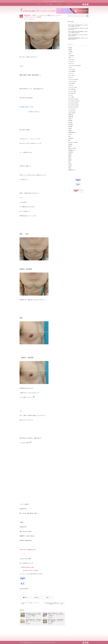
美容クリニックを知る (72, 148)
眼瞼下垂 (70, 146)
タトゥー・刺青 (71, 75)
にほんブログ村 (23, 589)
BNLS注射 (70, 50)
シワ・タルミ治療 (71, 69)
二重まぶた (70, 119)
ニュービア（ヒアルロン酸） (73, 79)
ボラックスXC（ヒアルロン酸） (74, 101)
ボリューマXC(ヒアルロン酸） (74, 105)
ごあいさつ (69, 4)
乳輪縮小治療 (71, 115)
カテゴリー (59, 4)
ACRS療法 (70, 48)
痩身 (69, 140)
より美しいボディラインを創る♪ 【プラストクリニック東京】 (31, 603)
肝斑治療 (70, 154)
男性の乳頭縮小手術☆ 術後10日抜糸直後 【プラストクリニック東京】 (34, 621)
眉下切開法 (70, 144)
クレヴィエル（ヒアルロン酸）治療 (74, 65)
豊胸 (69, 162)
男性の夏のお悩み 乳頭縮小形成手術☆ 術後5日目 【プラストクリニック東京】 (56, 621)
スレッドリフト (71, 73)
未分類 (70, 136)
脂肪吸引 (70, 156)
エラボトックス (71, 63)
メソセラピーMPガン (72, 111)
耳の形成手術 (71, 152)
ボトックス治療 (71, 97)
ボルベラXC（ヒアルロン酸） (73, 107)
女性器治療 (70, 126)
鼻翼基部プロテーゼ (72, 170)
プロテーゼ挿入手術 (72, 89)
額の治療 (70, 164)
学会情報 (70, 128)
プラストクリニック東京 (25, 559)
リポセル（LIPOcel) (72, 113)
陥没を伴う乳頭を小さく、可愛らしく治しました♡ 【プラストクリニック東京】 (56, 615)
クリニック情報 (49, 4)
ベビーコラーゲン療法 (72, 91)
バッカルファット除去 (72, 81)
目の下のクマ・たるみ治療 (73, 142)
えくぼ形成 (70, 52)
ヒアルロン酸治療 (71, 83)
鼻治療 (70, 168)
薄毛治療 (70, 160)
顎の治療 (70, 166)
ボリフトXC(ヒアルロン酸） (73, 103)
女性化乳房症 (71, 124)
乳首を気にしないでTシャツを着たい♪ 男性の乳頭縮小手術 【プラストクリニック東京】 (33, 615)
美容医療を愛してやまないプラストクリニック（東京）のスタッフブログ (36, 642)
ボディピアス (71, 95)
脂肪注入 (70, 158)
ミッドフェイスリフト (72, 109)
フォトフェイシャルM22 (73, 87)
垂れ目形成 (70, 121)
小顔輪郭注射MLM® (72, 132)
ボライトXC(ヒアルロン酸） (73, 99)
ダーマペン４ (71, 77)
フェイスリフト (71, 85)
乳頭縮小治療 (32, 19)
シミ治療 (70, 67)
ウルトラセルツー (71, 62)
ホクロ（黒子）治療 (72, 93)
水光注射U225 (71, 138)
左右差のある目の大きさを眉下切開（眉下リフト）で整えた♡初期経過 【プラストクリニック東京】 (54, 603)
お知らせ (70, 54)
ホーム (39, 4)
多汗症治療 (70, 123)
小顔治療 (70, 130)
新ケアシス (70, 134)
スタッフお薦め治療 (72, 71)
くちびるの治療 (71, 56)
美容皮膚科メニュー (72, 150)
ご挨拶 (70, 58)
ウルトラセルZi (71, 60)
